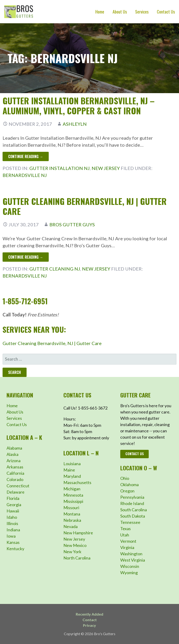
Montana (72, 514)
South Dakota (133, 516)
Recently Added (89, 614)
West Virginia (133, 560)
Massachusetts (77, 482)
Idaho (12, 517)
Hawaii (13, 511)
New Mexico (75, 545)
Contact (90, 620)
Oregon (127, 491)
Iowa (11, 536)
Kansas (13, 542)
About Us (120, 12)
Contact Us (166, 12)
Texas (126, 529)
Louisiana (72, 464)
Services (142, 12)
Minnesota (73, 495)
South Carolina (134, 510)
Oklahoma (129, 485)
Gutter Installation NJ (60, 168)
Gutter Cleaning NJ (55, 269)
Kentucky (15, 549)
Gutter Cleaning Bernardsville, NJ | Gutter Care (85, 206)
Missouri (71, 508)
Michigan (72, 489)
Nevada (71, 526)
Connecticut (18, 486)
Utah (125, 535)
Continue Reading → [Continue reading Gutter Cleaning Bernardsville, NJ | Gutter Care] (26, 257)
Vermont (128, 541)
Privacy (89, 625)
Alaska (12, 454)
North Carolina (77, 558)
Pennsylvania (132, 497)
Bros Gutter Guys (72, 224)
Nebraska (72, 520)
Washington (131, 554)
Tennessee (130, 522)
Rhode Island (132, 503)
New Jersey (106, 168)
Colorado (15, 479)
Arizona (14, 461)
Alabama (14, 448)
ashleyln (75, 124)
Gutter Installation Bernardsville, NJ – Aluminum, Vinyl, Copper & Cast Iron (79, 105)
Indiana (13, 530)
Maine (69, 470)
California (15, 473)
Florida (13, 498)
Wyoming (129, 573)
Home (100, 12)
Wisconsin (130, 566)
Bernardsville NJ (25, 175)
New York (72, 552)
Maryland (72, 476)
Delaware (15, 492)
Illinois (12, 523)
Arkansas (15, 467)
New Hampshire (78, 533)
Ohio (125, 478)
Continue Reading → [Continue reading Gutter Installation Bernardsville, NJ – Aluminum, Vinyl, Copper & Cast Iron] (26, 156)
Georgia (14, 505)
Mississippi (73, 501)
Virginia (127, 547)
